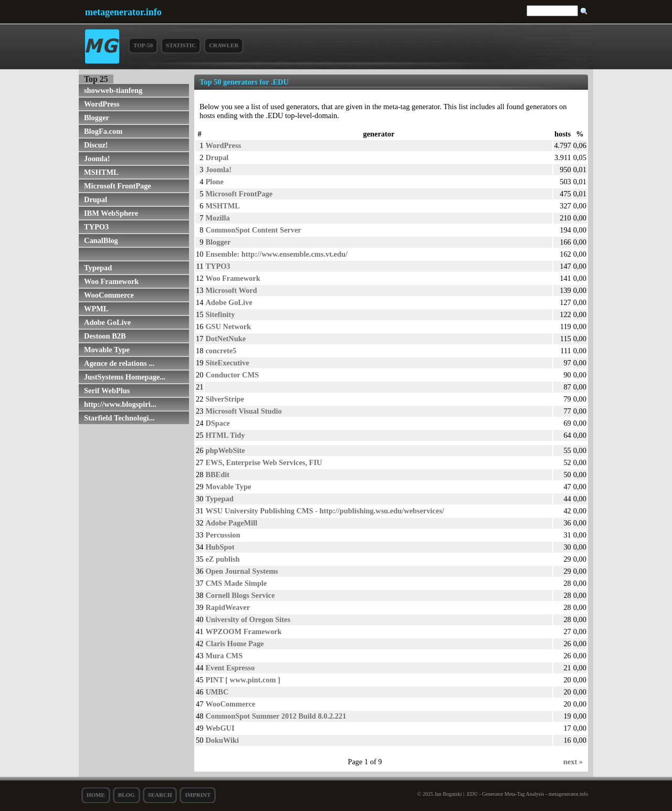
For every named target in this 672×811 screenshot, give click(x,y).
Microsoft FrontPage (118, 186)
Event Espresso (230, 668)
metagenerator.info (123, 12)
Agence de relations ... (119, 363)
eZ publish (222, 559)
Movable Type (107, 350)
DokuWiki (222, 740)
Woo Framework (111, 281)
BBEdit (217, 475)
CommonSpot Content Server (253, 230)
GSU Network (228, 326)
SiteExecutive (227, 363)
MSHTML (101, 172)
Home (96, 795)
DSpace (217, 423)
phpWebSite (225, 450)
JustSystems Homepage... (125, 377)
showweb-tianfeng (113, 90)
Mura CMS (224, 656)
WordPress (102, 104)
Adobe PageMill (231, 523)
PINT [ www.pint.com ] (243, 680)
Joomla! (97, 159)
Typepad (98, 268)
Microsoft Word (231, 290)
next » (573, 762)
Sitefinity (220, 314)
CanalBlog (101, 240)
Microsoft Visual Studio (243, 411)
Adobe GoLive (107, 322)
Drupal (96, 199)
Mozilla (217, 218)
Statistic (181, 45)
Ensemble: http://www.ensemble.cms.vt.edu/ (276, 254)
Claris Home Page (234, 644)
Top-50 (143, 45)
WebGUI (220, 728)
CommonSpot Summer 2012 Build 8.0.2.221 (276, 716)
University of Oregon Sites (248, 619)
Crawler (224, 45)
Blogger (97, 118)
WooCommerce (109, 295)
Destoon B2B (105, 336)
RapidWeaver (228, 607)
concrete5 (221, 351)
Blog (127, 795)
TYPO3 (96, 227)
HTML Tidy (225, 435)
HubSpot (220, 547)
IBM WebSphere (111, 213)
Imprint (198, 795)
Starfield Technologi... (119, 418)
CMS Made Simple (236, 583)
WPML (96, 309)
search (160, 795)
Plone (214, 182)
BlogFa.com (103, 131)
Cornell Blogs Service (240, 595)
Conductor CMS (232, 375)
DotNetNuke (225, 339)
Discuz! (96, 145)
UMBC (217, 692)
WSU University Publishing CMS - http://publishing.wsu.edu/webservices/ (325, 511)
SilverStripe (225, 399)
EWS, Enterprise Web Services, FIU (264, 462)
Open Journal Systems (241, 571)
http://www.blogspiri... (120, 404)
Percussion (223, 535)
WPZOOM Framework (243, 631)
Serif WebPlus (107, 391)
